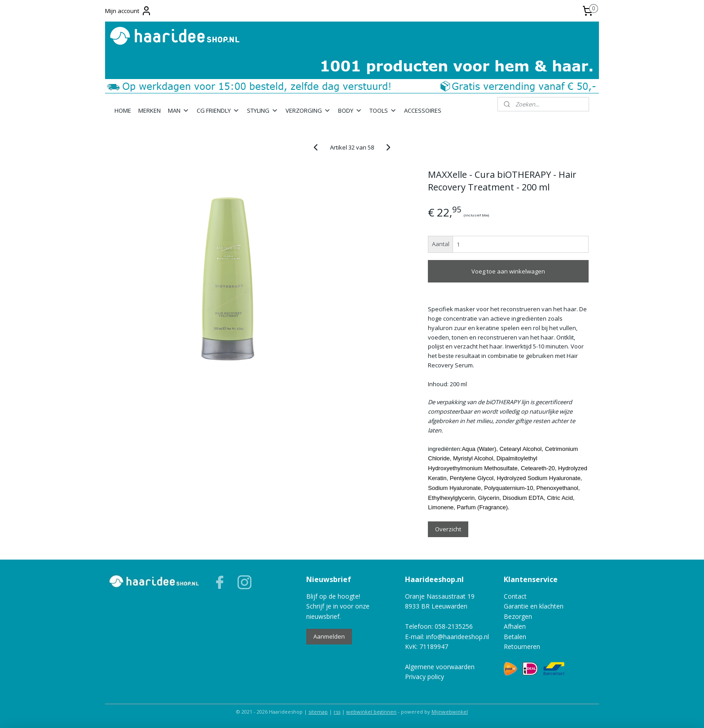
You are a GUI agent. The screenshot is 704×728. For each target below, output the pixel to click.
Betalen (515, 637)
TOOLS (383, 110)
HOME (123, 110)
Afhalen (515, 626)
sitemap (318, 712)
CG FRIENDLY (218, 110)
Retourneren (522, 646)
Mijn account (128, 11)
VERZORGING (308, 110)
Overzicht (448, 529)
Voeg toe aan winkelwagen (508, 271)
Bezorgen (518, 616)
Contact (515, 596)
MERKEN (150, 110)
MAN (179, 110)
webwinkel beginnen (371, 712)
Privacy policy (425, 677)
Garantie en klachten (534, 606)
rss (337, 712)
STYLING (263, 110)
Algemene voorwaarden (440, 667)
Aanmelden (329, 636)
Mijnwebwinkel (450, 712)
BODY (350, 110)
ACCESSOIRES (423, 110)
